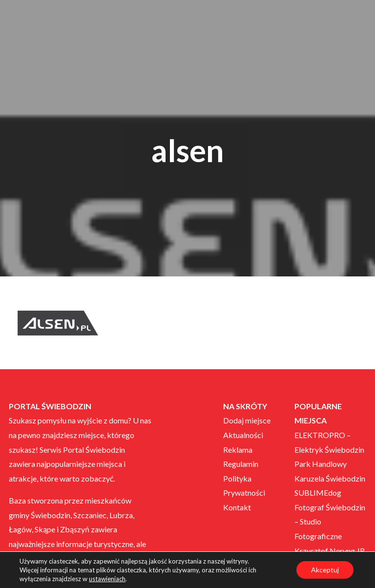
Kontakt (237, 507)
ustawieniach (107, 579)
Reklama (238, 450)
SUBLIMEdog (318, 493)
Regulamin (241, 464)
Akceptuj (325, 570)
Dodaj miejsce (247, 420)
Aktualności (243, 435)
